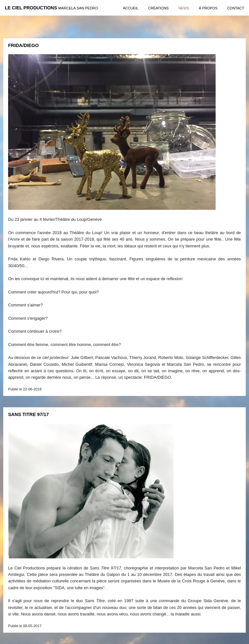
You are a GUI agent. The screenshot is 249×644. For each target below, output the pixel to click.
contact (236, 8)
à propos (208, 8)
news (184, 8)
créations (158, 8)
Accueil (131, 8)
